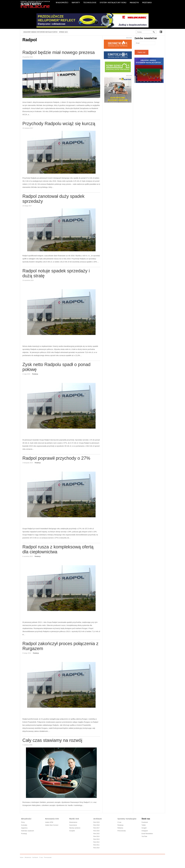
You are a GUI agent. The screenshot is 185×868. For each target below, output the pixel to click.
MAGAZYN (134, 3)
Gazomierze (73, 825)
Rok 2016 (96, 831)
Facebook (161, 32)
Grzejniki (72, 831)
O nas (119, 822)
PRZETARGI (147, 3)
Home (22, 857)
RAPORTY (76, 3)
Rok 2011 (96, 845)
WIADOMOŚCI (62, 3)
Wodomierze (73, 822)
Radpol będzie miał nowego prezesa (59, 52)
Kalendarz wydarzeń (28, 831)
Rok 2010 (96, 848)
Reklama (120, 828)
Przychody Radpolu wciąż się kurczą (59, 124)
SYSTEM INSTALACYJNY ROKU (113, 3)
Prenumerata (122, 831)
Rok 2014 (96, 836)
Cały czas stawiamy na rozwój (52, 740)
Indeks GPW (49, 822)
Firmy (23, 822)
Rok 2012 (96, 842)
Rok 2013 (96, 839)
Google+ (144, 828)
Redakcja (35, 374)
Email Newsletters (147, 834)
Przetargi (24, 834)
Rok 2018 (96, 825)
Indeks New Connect (52, 825)
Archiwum (98, 819)
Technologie (90, 3)
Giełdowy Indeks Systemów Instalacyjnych (40, 32)
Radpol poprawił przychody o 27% (56, 458)
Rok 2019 (96, 822)
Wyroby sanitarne (75, 828)
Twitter (144, 825)
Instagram (145, 831)
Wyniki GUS (63, 32)
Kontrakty (24, 825)
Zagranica (24, 828)
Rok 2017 (96, 828)
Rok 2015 (96, 834)
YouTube (144, 836)
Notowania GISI (52, 819)
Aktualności (26, 819)
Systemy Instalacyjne (127, 819)
